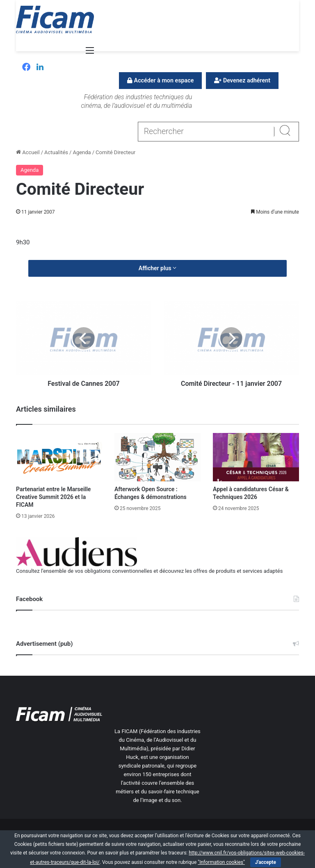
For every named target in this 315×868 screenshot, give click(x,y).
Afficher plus (157, 268)
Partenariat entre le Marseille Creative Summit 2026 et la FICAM (53, 497)
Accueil (28, 152)
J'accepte (266, 862)
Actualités (56, 152)
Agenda (82, 152)
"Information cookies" (221, 862)
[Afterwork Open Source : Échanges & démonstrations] (157, 457)
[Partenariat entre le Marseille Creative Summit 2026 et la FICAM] (59, 457)
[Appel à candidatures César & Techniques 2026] (256, 457)
